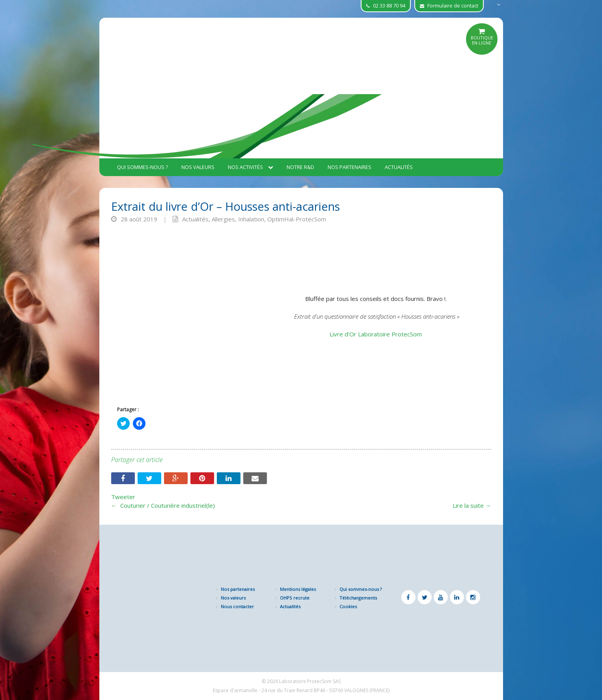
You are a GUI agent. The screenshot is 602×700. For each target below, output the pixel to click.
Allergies (223, 219)
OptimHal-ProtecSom (297, 219)
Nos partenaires (349, 167)
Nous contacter (237, 606)
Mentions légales (298, 589)
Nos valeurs (198, 167)
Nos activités (251, 167)
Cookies (348, 606)
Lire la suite (472, 505)
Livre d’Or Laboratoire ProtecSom (376, 334)
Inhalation (251, 219)
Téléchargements (358, 598)
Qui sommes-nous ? (143, 167)
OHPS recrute (295, 598)
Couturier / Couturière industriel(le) (163, 505)
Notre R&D (300, 167)
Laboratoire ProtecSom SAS (310, 681)
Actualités (399, 167)
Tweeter (123, 497)
